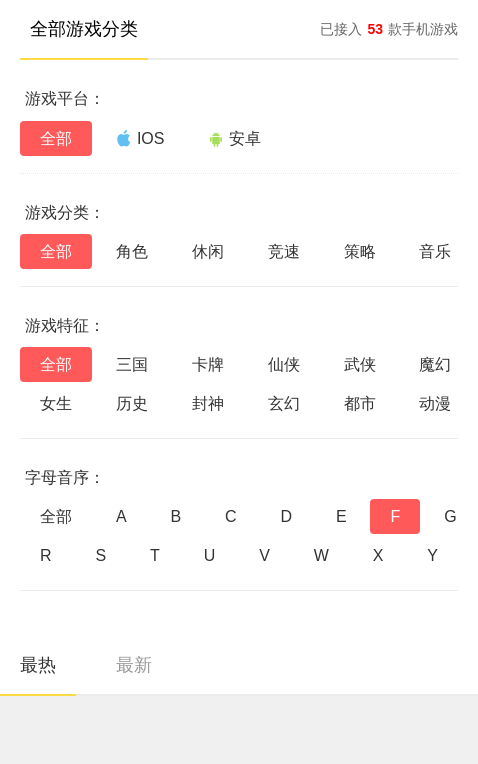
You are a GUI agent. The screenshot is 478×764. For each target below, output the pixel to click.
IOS (140, 138)
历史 (132, 403)
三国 (132, 364)
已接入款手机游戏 (389, 29)
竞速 (284, 251)
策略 (360, 251)
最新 (134, 665)
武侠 (360, 364)
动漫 (435, 403)
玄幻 (284, 403)
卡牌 (208, 364)
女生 (56, 403)
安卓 (234, 138)
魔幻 (435, 364)
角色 (132, 251)
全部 (56, 138)
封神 (208, 403)
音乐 (435, 251)
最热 (38, 665)
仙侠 (284, 364)
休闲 (208, 251)
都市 (360, 403)
